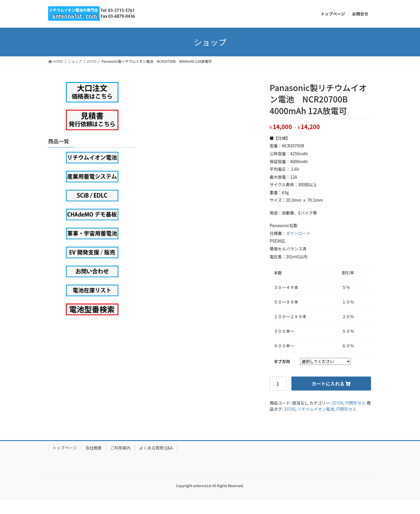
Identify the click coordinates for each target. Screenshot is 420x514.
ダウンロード (298, 233)
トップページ (65, 448)
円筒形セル (356, 403)
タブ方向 (282, 361)
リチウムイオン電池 (316, 409)
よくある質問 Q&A (156, 448)
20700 (338, 403)
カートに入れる (328, 384)
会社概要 (94, 448)
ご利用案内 (120, 448)
